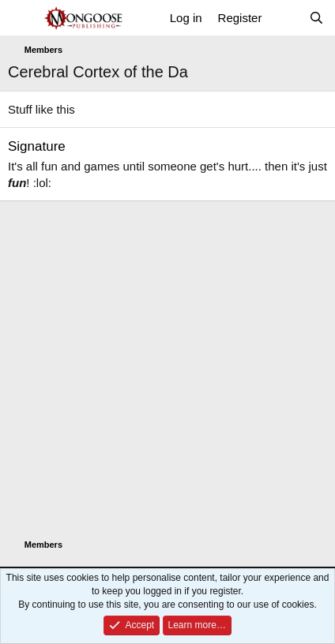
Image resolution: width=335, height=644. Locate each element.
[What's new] (285, 18)
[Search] (316, 18)
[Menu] (22, 18)
